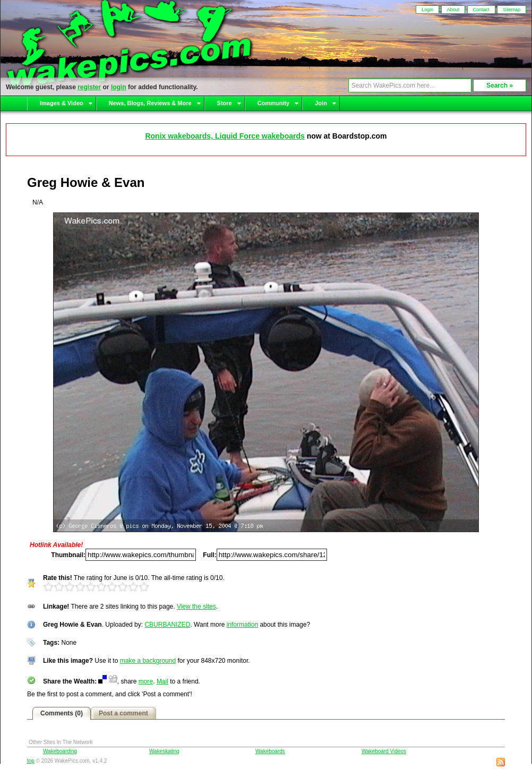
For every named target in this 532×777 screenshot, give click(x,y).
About (453, 10)
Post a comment (123, 713)
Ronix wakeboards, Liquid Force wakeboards (225, 136)
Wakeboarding (60, 751)
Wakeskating (164, 751)
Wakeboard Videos (384, 751)
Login (427, 10)
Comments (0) (62, 713)
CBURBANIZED (167, 625)
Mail (162, 681)
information (242, 625)
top (31, 761)
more (146, 681)
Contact (481, 10)
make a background (148, 661)
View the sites (196, 607)
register (89, 87)
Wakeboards (270, 751)
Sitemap (512, 10)
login (119, 87)
